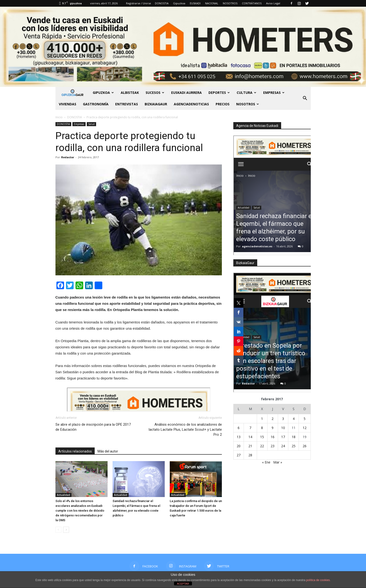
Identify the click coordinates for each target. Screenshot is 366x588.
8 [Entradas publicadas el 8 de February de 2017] (262, 428)
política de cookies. (318, 580)
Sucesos (155, 93)
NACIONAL (212, 3)
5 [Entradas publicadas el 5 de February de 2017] (305, 419)
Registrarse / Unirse (139, 3)
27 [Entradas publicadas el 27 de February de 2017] (239, 455)
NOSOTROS (230, 3)
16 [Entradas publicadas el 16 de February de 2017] (273, 437)
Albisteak (130, 93)
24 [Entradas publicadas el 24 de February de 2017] (283, 446)
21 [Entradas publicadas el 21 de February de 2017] (250, 446)
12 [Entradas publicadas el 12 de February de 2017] (305, 428)
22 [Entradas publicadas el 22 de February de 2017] (262, 446)
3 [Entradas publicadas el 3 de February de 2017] (283, 419)
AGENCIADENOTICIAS (191, 104)
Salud (91, 124)
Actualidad (63, 495)
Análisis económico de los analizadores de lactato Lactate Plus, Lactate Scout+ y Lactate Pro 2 (185, 430)
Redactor (68, 157)
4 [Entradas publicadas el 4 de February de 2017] (294, 419)
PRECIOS (223, 104)
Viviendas (68, 104)
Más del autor (108, 451)
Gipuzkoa (179, 3)
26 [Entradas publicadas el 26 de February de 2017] (305, 446)
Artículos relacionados (75, 451)
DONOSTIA (162, 3)
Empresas (274, 93)
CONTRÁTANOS (252, 3)
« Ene (266, 462)
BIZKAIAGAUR (156, 104)
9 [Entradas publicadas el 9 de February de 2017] (273, 428)
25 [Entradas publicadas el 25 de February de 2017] (294, 446)
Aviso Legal (273, 3)
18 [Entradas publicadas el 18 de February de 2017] (294, 437)
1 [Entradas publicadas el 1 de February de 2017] (262, 419)
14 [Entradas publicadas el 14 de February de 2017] (250, 437)
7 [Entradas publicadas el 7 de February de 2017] (250, 428)
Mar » (278, 462)
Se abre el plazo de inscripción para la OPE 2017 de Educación (93, 427)
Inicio (59, 117)
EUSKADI (195, 3)
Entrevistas (127, 104)
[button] (305, 98)
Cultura (246, 93)
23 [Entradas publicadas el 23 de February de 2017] (273, 446)
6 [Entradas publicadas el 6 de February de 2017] (239, 428)
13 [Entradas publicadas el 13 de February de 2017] (239, 437)
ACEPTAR (183, 584)
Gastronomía (96, 104)
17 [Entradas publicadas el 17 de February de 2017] (283, 437)
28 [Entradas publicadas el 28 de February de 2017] (250, 455)
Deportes (219, 93)
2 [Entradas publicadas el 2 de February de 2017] (273, 419)
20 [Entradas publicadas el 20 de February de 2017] (239, 446)
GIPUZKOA (103, 93)
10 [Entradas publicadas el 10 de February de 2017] (283, 428)
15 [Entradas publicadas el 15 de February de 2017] (262, 437)
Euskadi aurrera (186, 93)
